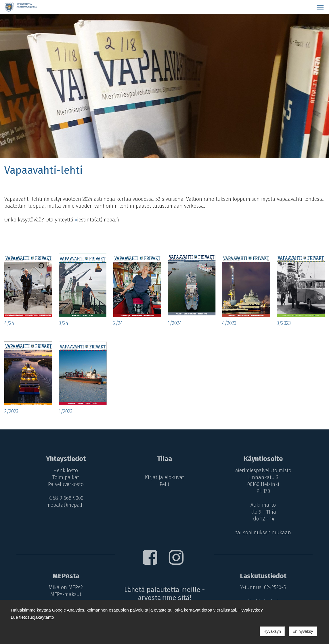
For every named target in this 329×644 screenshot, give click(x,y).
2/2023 (11, 411)
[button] (320, 7)
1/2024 (175, 323)
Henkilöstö (65, 471)
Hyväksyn (272, 631)
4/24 (9, 323)
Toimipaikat (65, 477)
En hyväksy (303, 631)
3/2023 (284, 323)
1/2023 (66, 411)
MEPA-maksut (65, 594)
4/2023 (229, 323)
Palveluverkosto (65, 484)
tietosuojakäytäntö (37, 617)
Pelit (164, 484)
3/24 (63, 323)
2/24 (118, 323)
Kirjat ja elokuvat (164, 477)
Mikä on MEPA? (65, 587)
